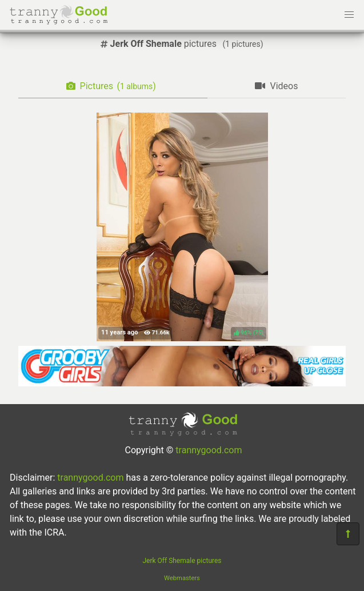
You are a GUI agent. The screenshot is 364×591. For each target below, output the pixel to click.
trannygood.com (209, 450)
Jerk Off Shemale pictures (182, 561)
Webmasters (182, 578)
